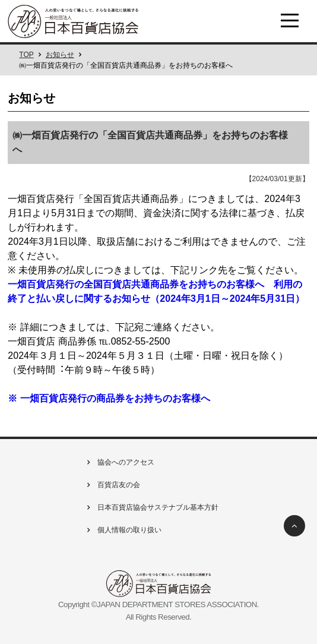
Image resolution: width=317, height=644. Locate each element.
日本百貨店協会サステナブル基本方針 (151, 507)
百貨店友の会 (112, 485)
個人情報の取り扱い (123, 530)
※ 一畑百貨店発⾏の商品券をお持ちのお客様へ (109, 398)
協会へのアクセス (119, 462)
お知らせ (60, 55)
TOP (26, 55)
